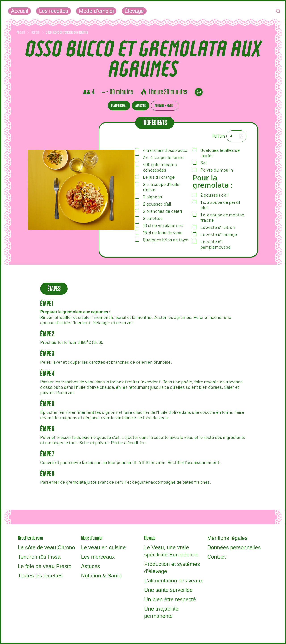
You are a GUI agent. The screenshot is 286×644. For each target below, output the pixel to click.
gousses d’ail (214, 195)
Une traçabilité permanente (161, 612)
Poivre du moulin (217, 170)
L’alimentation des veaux (173, 581)
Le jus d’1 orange (159, 177)
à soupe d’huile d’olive (161, 187)
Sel (204, 163)
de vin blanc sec (163, 225)
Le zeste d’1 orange (219, 234)
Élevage (134, 11)
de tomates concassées (160, 167)
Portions (219, 136)
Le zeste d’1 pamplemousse (216, 244)
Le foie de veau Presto (45, 566)
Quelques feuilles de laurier (220, 153)
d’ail (157, 204)
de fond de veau (163, 232)
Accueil (20, 11)
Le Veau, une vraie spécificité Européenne (171, 551)
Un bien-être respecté (170, 599)
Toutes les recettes (40, 576)
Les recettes (54, 11)
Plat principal (119, 106)
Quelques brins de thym (166, 240)
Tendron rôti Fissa (39, 557)
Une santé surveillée (168, 590)
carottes (153, 218)
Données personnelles (234, 547)
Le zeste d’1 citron (218, 227)
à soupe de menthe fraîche (222, 217)
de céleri (163, 211)
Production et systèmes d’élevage (172, 568)
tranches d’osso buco (165, 150)
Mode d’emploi (96, 11)
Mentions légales (227, 538)
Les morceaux (98, 557)
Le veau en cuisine (103, 547)
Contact (217, 557)
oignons (152, 197)
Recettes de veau (30, 538)
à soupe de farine (163, 157)
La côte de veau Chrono (46, 547)
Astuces (91, 566)
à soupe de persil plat (220, 205)
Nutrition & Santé (101, 576)
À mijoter (141, 106)
